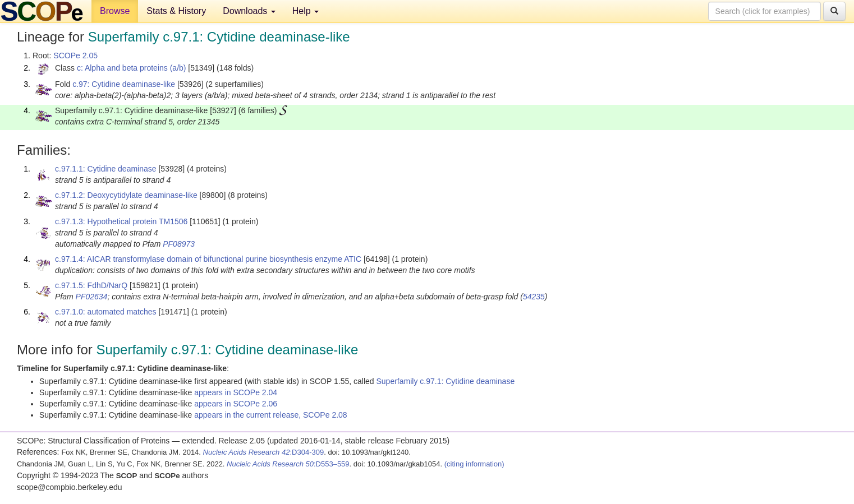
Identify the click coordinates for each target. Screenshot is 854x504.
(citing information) (474, 464)
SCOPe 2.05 (75, 56)
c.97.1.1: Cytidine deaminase (106, 169)
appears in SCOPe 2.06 (236, 404)
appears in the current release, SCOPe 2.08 (270, 415)
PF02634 (92, 297)
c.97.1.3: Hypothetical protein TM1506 (121, 221)
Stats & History (176, 11)
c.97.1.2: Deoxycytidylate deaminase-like (126, 195)
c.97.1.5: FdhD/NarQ (91, 285)
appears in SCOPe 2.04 (236, 392)
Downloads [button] (249, 11)
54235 (534, 297)
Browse (115, 11)
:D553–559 (288, 464)
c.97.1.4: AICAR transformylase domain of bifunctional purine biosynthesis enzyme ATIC (208, 259)
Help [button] (306, 11)
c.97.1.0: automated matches (106, 312)
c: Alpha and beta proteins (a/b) (132, 68)
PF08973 (179, 244)
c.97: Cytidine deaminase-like (124, 84)
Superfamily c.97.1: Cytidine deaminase (445, 381)
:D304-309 (264, 452)
